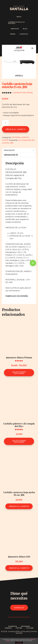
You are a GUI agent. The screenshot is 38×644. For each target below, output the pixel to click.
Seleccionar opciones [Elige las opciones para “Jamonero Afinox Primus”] (19, 373)
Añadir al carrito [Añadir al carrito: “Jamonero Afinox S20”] (19, 568)
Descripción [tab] (9, 150)
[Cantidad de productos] (5, 123)
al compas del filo (26, 140)
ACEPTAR (19, 643)
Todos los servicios (19, 616)
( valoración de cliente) (22, 93)
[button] (32, 48)
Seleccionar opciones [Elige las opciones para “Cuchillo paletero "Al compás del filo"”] (19, 441)
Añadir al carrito (16, 129)
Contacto (19, 608)
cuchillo (5, 143)
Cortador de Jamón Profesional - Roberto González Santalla (19, 8)
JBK (12, 143)
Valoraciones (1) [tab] (11, 155)
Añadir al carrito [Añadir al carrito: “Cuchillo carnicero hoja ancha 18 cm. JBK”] (19, 506)
